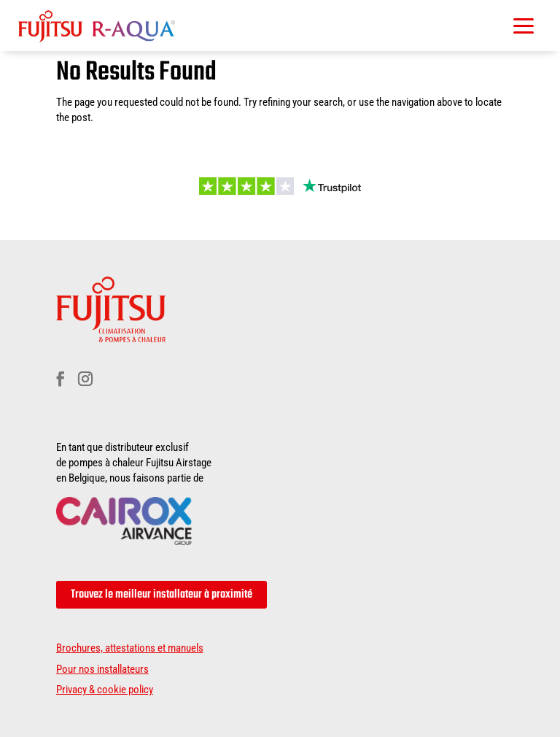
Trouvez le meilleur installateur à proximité (162, 595)
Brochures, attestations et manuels (130, 648)
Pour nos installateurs (102, 669)
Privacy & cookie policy (105, 690)
